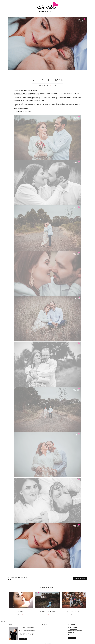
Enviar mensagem (73, 629)
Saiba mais (23, 639)
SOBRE (58, 14)
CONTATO (65, 14)
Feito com (47, 643)
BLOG (52, 14)
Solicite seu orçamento (80, 579)
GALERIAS (45, 14)
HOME (29, 14)
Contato (72, 638)
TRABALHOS (36, 14)
